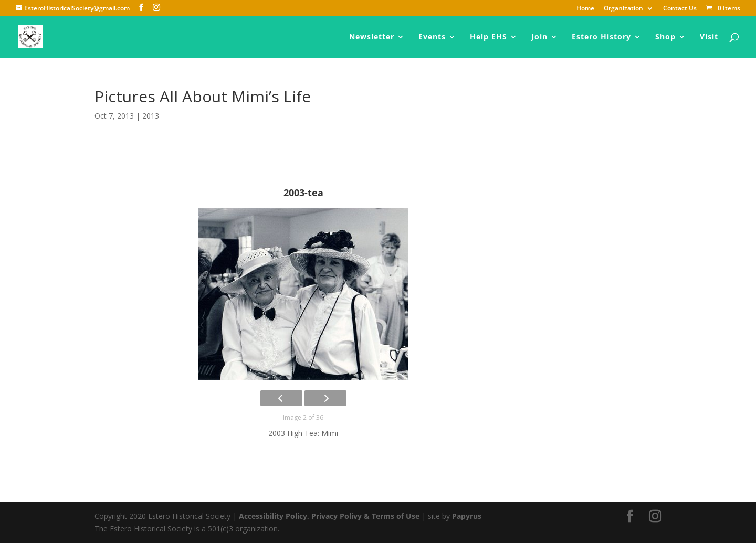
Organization (623, 9)
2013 (151, 116)
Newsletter (372, 37)
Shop (665, 37)
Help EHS (489, 37)
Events (432, 37)
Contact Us (680, 9)
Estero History (601, 37)
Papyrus (467, 516)
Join (539, 37)
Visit (709, 37)
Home (585, 9)
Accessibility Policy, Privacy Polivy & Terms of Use (329, 516)
